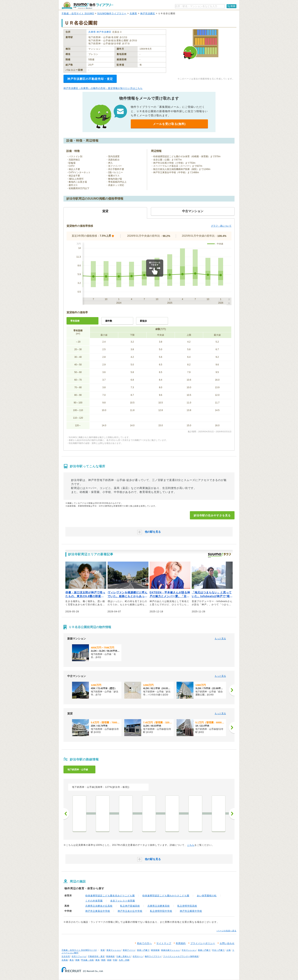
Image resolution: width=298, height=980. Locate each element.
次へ (232, 814)
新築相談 (110, 956)
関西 (103, 960)
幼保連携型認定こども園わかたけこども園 (166, 896)
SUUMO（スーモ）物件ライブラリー (87, 5)
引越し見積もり (124, 956)
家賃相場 (155, 950)
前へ (66, 814)
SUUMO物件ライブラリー (112, 13)
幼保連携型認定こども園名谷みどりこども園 (110, 896)
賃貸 (103, 950)
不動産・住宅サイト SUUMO (78, 13)
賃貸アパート (129, 950)
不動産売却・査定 (96, 956)
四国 (109, 960)
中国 (115, 960)
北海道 (65, 960)
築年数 (109, 321)
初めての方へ (144, 943)
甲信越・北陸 (87, 960)
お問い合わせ (227, 943)
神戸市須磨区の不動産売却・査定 (90, 79)
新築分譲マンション (171, 950)
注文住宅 (66, 956)
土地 (228, 950)
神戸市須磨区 (148, 13)
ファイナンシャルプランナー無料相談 (181, 956)
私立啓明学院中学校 (161, 911)
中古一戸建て (218, 950)
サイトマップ (164, 943)
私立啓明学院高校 (187, 906)
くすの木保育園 (94, 901)
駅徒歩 (143, 321)
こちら (191, 845)
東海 (97, 960)
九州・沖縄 (124, 960)
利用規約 (181, 943)
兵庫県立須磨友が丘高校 (99, 906)
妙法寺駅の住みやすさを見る (212, 515)
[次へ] (232, 690)
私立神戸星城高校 (130, 906)
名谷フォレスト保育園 (123, 901)
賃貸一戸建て (143, 950)
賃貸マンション (114, 950)
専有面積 (75, 321)
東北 (72, 960)
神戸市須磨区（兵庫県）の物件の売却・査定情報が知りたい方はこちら (103, 88)
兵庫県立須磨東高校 (159, 906)
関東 (78, 960)
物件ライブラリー (153, 956)
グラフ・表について (221, 226)
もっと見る (220, 639)
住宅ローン (138, 956)
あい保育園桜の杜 (207, 896)
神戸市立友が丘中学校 (130, 911)
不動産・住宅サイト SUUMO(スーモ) (79, 950)
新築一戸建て (204, 950)
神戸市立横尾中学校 (191, 911)
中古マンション (189, 950)
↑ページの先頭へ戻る (226, 931)
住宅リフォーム (79, 956)
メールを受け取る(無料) (169, 124)
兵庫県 (133, 13)
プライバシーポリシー (203, 943)
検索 (233, 6)
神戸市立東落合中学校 (98, 911)
